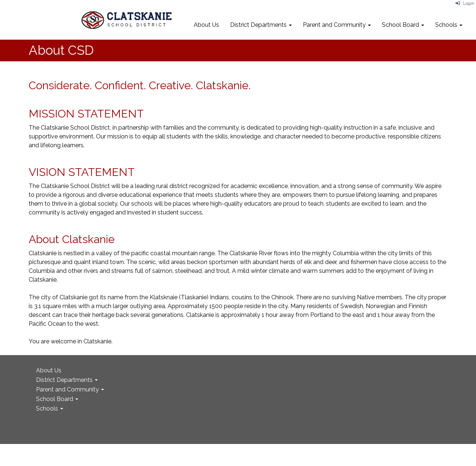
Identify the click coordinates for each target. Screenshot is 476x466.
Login (465, 3)
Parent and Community (337, 25)
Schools (449, 25)
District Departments (261, 25)
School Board (403, 25)
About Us (206, 25)
